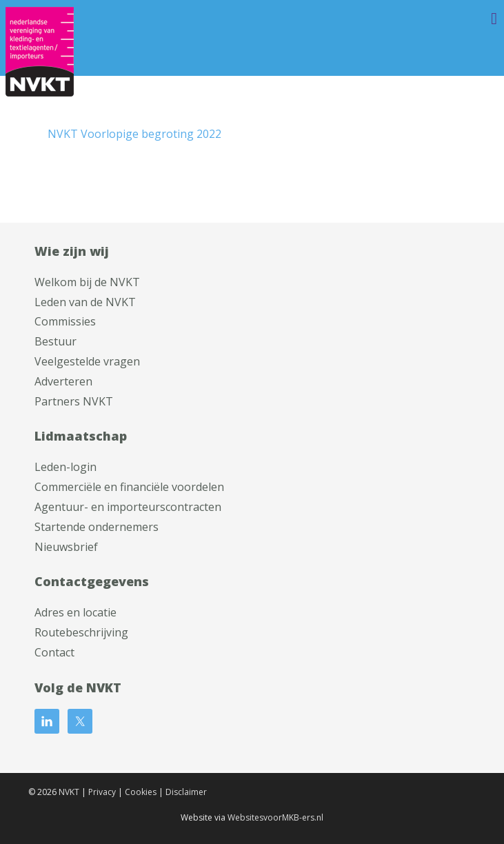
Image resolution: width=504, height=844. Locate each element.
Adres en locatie (75, 612)
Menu (473, 19)
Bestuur (56, 341)
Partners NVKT (74, 401)
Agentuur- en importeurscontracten (128, 507)
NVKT (69, 792)
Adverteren (63, 381)
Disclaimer (186, 792)
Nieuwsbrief (66, 547)
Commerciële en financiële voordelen (129, 487)
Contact (54, 652)
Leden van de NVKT (85, 302)
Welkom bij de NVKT (87, 282)
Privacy (102, 792)
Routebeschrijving (81, 632)
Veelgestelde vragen (87, 361)
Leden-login (65, 467)
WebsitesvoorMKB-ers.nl (275, 817)
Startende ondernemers (97, 527)
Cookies (141, 792)
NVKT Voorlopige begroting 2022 (134, 134)
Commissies (65, 321)
